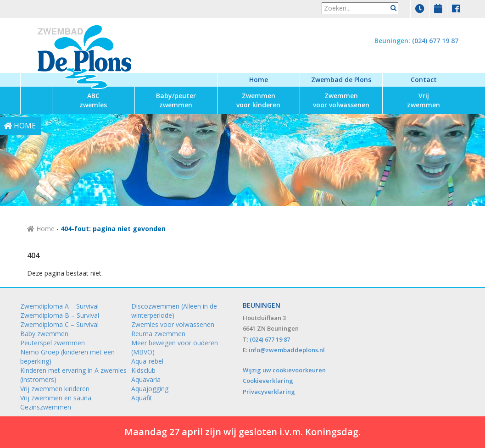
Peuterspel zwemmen (53, 343)
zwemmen (176, 100)
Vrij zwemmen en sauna (56, 398)
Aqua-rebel (147, 361)
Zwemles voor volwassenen (173, 324)
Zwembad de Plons (341, 80)
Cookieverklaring (268, 381)
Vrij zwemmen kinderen (55, 389)
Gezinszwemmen (46, 407)
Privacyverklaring (269, 392)
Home (259, 80)
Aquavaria (146, 379)
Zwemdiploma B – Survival (60, 315)
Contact (424, 80)
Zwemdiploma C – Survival (59, 324)
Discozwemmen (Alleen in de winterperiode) (174, 311)
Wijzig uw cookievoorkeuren (284, 370)
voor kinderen (258, 100)
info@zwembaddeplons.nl (287, 350)
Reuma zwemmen (158, 334)
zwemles (93, 100)
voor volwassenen (341, 100)
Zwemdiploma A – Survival (59, 306)
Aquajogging (150, 389)
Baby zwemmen (44, 334)
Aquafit (142, 398)
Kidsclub (143, 370)
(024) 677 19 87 (435, 41)
